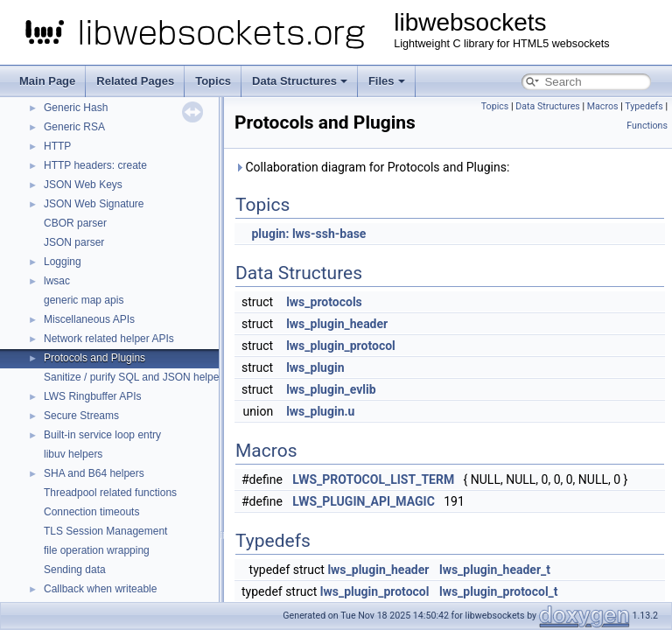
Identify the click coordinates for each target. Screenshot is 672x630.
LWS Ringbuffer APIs (93, 396)
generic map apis (84, 300)
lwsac (57, 281)
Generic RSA (74, 127)
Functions (647, 126)
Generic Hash (76, 108)
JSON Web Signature (94, 204)
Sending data (75, 570)
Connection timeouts (91, 512)
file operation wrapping (97, 550)
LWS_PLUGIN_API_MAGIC (363, 501)
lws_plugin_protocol (341, 346)
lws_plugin (315, 367)
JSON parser (74, 242)
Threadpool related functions (110, 493)
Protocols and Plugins (94, 358)
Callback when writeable (100, 589)
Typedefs (644, 106)
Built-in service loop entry (102, 435)
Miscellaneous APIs (89, 319)
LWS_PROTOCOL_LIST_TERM (373, 479)
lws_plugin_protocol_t (499, 591)
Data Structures (300, 81)
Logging (63, 262)
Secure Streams (81, 416)
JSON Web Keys (83, 185)
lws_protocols (324, 302)
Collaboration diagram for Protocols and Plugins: (372, 167)
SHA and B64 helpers (94, 473)
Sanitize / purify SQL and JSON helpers (136, 377)
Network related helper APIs (109, 339)
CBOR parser (75, 223)
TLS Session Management (105, 531)
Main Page (47, 81)
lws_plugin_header (337, 324)
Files (387, 81)
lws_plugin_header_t (495, 570)
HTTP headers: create (95, 165)
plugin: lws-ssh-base (308, 234)
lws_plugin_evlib (331, 389)
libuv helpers (73, 454)
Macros (603, 106)
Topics (213, 81)
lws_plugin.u (320, 411)
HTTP (57, 146)
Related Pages (135, 81)
